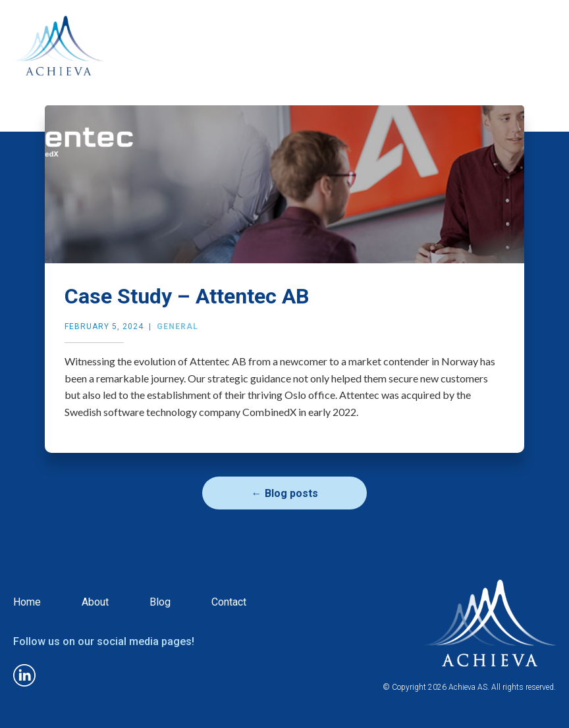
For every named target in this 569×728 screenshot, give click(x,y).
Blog (160, 602)
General (177, 326)
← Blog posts (285, 493)
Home (27, 602)
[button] (544, 18)
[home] (59, 57)
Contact (229, 602)
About (95, 602)
